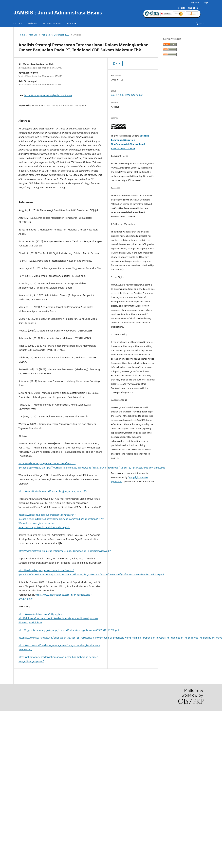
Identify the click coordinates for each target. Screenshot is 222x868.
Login (206, 3)
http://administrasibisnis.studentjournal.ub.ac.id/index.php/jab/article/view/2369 (65, 551)
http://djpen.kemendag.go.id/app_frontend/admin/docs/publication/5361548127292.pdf (69, 630)
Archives (32, 23)
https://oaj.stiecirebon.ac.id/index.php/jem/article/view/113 (53, 491)
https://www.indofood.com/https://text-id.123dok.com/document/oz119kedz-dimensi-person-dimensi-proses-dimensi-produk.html (58, 618)
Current (18, 23)
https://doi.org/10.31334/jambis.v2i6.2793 (48, 95)
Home (22, 35)
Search (201, 23)
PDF (118, 63)
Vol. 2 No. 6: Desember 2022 (55, 35)
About (70, 23)
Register (195, 3)
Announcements (52, 23)
